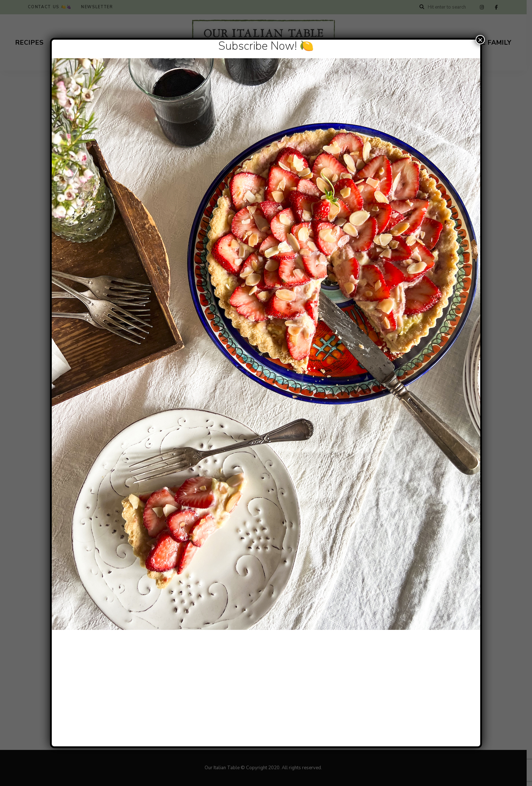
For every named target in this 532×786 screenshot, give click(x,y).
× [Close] (480, 40)
